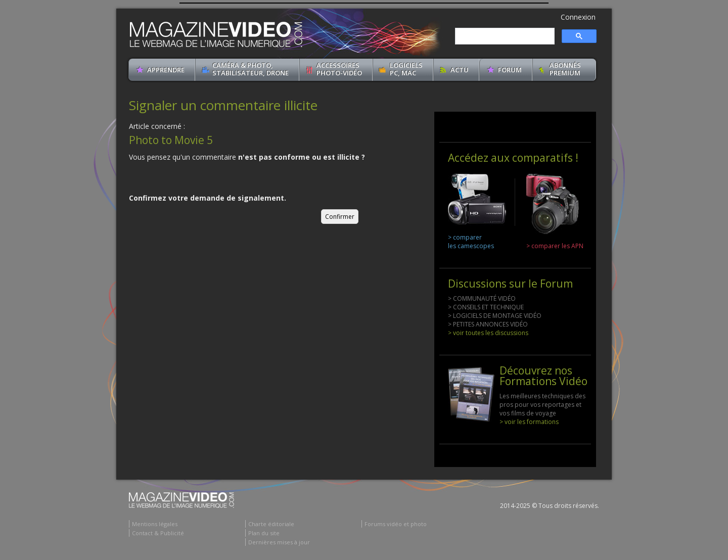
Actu (460, 70)
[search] (504, 36)
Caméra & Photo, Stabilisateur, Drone (251, 69)
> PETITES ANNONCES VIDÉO (488, 324)
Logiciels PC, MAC (406, 69)
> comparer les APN (555, 246)
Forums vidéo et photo (396, 524)
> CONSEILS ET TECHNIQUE (486, 307)
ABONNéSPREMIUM (565, 69)
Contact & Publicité (158, 533)
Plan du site (264, 533)
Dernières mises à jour (279, 542)
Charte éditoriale (271, 524)
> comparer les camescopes (471, 242)
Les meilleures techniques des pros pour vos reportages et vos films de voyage (542, 405)
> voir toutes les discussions (488, 333)
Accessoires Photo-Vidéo (339, 69)
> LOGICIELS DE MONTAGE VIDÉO (495, 316)
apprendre (166, 70)
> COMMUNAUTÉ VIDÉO (482, 298)
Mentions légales (155, 524)
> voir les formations (529, 422)
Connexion (578, 17)
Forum (510, 70)
